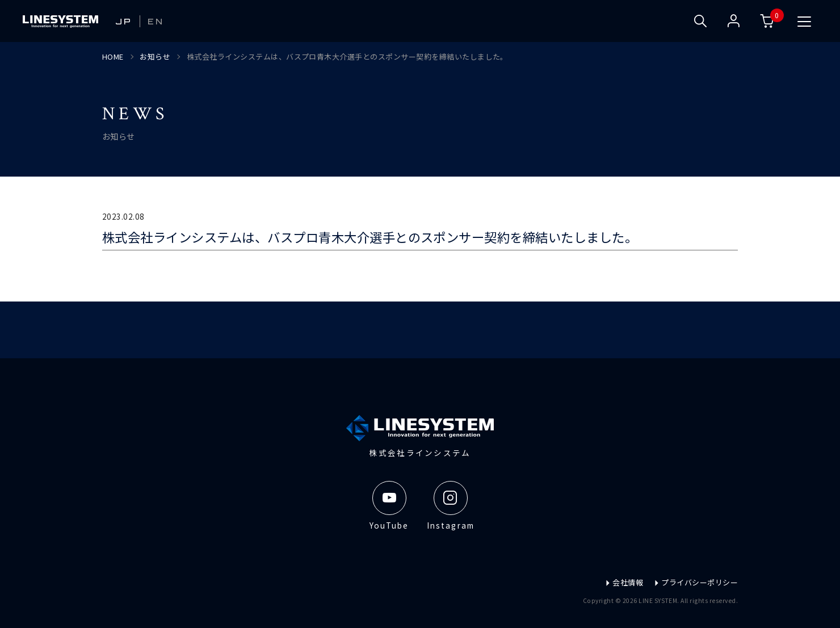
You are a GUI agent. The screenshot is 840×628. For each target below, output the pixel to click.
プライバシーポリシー (696, 582)
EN (156, 21)
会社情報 (624, 582)
